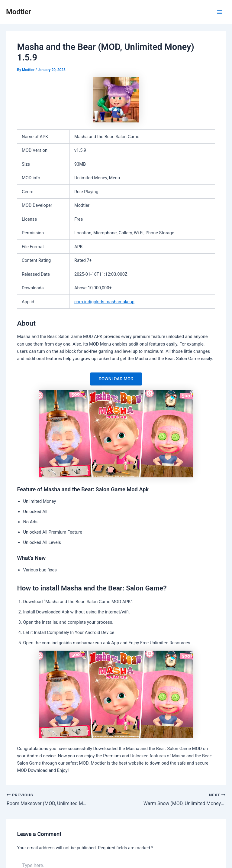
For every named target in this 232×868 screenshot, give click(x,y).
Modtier (19, 12)
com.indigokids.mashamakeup (104, 302)
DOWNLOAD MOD (116, 379)
